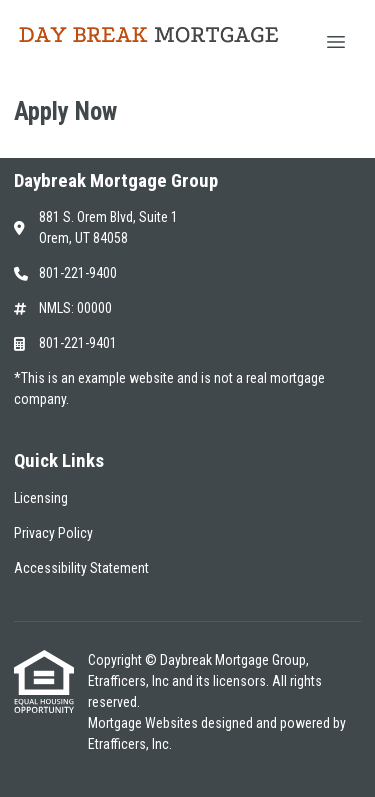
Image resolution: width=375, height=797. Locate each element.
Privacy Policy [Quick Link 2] (53, 533)
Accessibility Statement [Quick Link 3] (81, 568)
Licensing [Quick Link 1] (41, 498)
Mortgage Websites (144, 723)
